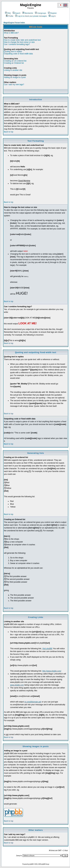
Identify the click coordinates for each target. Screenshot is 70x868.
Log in (52, 16)
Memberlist (28, 13)
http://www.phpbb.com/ (52, 671)
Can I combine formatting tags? (17, 44)
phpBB (31, 864)
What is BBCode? (11, 33)
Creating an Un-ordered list (15, 61)
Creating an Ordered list (14, 63)
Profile (10, 16)
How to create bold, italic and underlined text (22, 40)
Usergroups (41, 13)
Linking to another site (13, 70)
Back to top (9, 132)
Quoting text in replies (13, 52)
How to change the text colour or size (19, 42)
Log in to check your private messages (31, 16)
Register (52, 13)
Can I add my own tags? (14, 84)
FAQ (8, 13)
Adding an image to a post (15, 77)
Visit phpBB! (47, 649)
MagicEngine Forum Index (14, 23)
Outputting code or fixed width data (18, 54)
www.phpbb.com (17, 685)
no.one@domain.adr (33, 702)
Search (17, 13)
